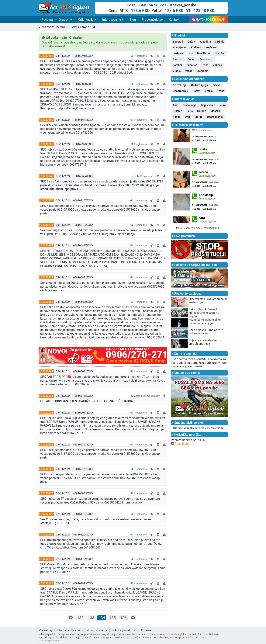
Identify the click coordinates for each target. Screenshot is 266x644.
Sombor (177, 65)
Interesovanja (113, 20)
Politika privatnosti (124, 630)
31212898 (47, 445)
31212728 (47, 493)
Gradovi (65, 20)
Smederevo (206, 59)
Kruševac (211, 47)
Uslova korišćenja (173, 634)
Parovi (197, 91)
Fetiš (190, 111)
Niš (191, 53)
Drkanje (177, 111)
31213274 (47, 225)
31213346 (47, 176)
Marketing (45, 630)
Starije (199, 117)
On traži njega (200, 85)
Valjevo (217, 65)
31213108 (47, 302)
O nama (146, 630)
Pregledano (139, 56)
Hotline (202, 111)
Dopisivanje (208, 105)
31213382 (47, 120)
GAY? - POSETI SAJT (208, 20)
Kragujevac (180, 47)
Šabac (191, 59)
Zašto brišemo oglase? (145, 396)
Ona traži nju (180, 91)
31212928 (47, 413)
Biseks (73, 27)
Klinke (177, 117)
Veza (223, 105)
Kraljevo (196, 47)
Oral (187, 117)
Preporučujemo (152, 20)
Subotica (192, 65)
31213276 (47, 200)
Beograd (178, 42)
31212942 (47, 371)
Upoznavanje (215, 117)
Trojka (209, 91)
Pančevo (178, 59)
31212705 (47, 535)
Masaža (215, 111)
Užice (205, 65)
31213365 (47, 144)
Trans (221, 91)
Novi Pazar (204, 53)
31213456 (47, 84)
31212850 (47, 469)
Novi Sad (220, 53)
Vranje (177, 71)
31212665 (47, 583)
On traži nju (180, 85)
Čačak (191, 42)
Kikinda (220, 42)
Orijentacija (87, 20)
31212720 (47, 514)
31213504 (47, 56)
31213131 (47, 277)
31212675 (47, 559)
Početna (47, 20)
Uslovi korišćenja (96, 630)
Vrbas (189, 71)
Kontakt (174, 20)
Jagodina (205, 42)
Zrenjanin (203, 71)
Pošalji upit (182, 444)
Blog (133, 20)
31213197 (47, 245)
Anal (176, 105)
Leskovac (178, 53)
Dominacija (190, 105)
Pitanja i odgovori (68, 630)
